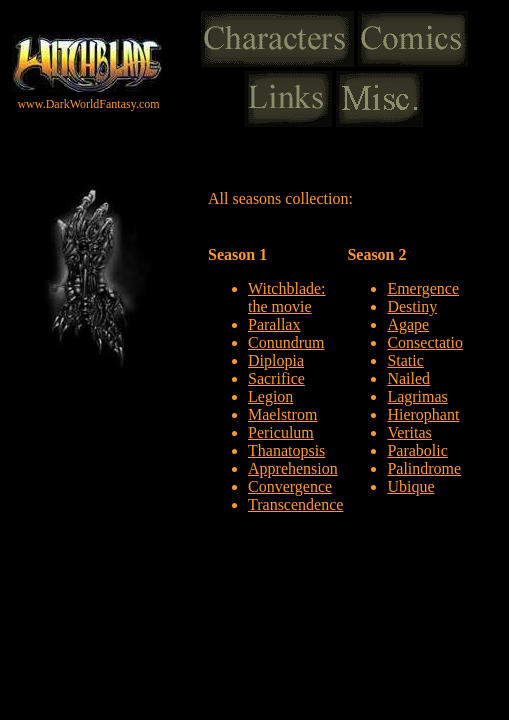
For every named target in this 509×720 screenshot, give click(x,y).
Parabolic (417, 450)
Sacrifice (276, 378)
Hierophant (423, 414)
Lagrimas (417, 396)
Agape (408, 324)
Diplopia (276, 360)
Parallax (274, 324)
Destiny (412, 306)
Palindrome (424, 468)
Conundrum (286, 342)
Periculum (281, 432)
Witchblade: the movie (287, 297)
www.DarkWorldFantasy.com (88, 104)
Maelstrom (282, 414)
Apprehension (293, 468)
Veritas (409, 432)
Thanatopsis (286, 450)
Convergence (290, 486)
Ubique (410, 486)
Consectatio (425, 342)
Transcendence (295, 504)
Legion (270, 396)
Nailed (408, 378)
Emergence (423, 288)
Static (405, 360)
